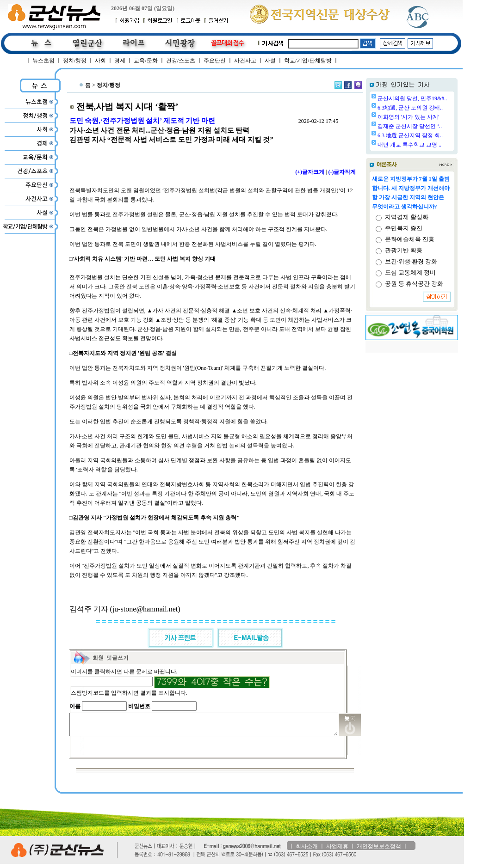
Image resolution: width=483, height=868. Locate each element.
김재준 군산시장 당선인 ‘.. (433, 126)
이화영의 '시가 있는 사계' (432, 117)
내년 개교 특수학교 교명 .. (433, 145)
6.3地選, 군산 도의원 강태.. (434, 108)
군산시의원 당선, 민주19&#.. (436, 98)
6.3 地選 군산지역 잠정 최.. (434, 135)
